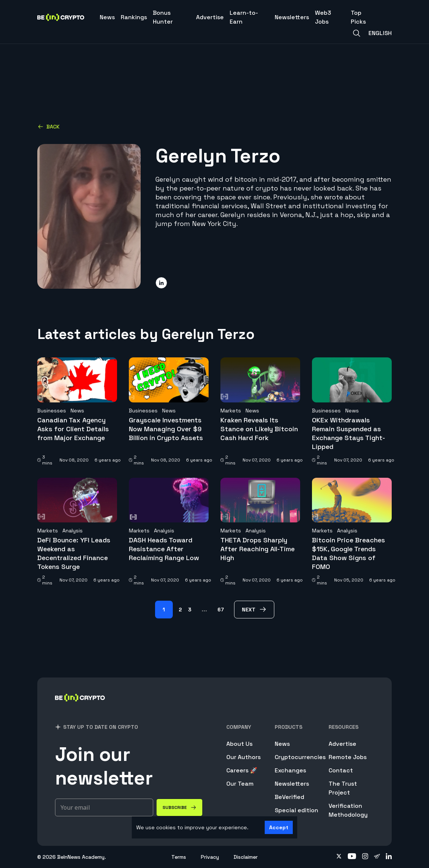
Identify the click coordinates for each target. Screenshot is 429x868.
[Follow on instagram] (365, 857)
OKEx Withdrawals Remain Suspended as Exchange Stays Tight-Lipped (349, 433)
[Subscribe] (179, 807)
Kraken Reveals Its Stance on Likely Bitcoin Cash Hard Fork (259, 429)
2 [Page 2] (180, 610)
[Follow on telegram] (377, 857)
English (380, 33)
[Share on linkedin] (161, 283)
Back (49, 127)
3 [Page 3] (190, 610)
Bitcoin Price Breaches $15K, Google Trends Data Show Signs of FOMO (349, 553)
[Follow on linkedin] (389, 857)
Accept (279, 827)
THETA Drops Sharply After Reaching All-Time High (258, 549)
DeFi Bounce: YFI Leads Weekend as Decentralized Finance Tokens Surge (74, 553)
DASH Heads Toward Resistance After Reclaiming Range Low (164, 549)
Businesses (52, 411)
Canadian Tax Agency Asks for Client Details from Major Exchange (73, 429)
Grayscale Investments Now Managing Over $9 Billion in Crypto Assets (166, 429)
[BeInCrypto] (80, 707)
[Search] (357, 33)
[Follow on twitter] (339, 857)
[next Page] (254, 610)
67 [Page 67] (221, 610)
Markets (231, 411)
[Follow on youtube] (352, 857)
